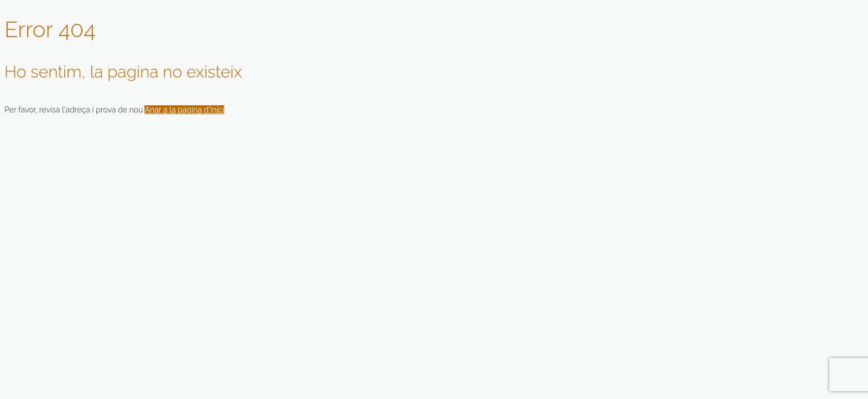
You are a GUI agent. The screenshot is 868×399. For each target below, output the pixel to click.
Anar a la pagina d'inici (184, 110)
